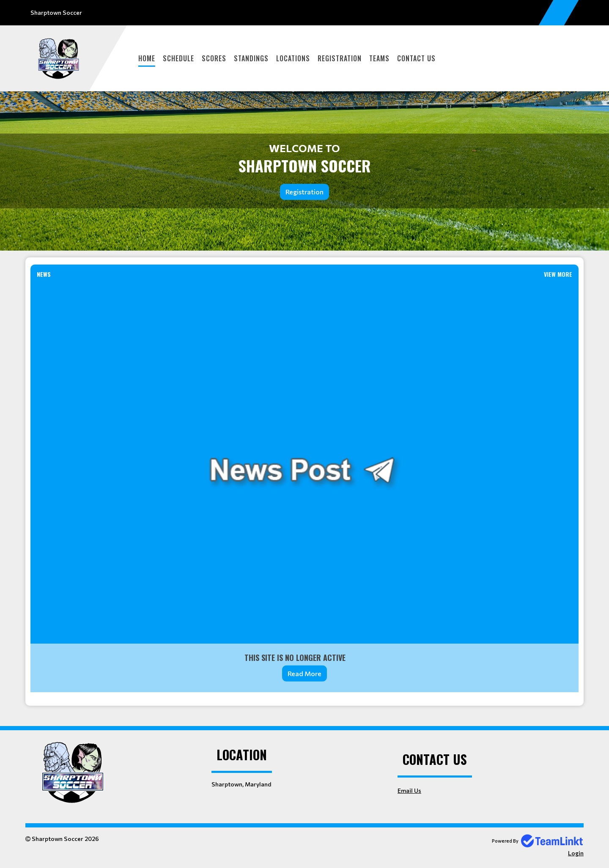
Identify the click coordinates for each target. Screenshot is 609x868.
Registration (340, 58)
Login (576, 853)
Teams (379, 58)
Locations (293, 58)
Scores (214, 58)
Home (147, 58)
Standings (251, 58)
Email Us (409, 790)
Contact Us (416, 58)
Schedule (178, 58)
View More (558, 274)
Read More (304, 673)
